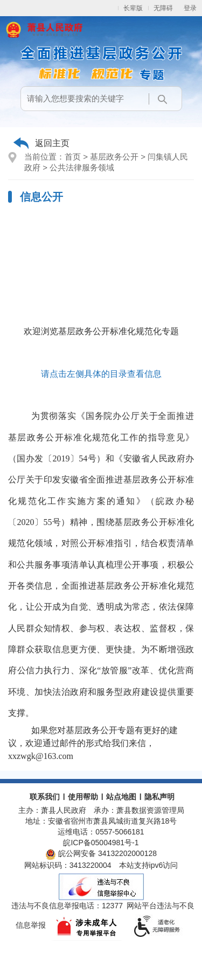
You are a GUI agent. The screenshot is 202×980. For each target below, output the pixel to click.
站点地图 (121, 797)
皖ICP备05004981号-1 (101, 843)
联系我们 (45, 797)
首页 (73, 157)
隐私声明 (159, 797)
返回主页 (52, 143)
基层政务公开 (114, 157)
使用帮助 (83, 797)
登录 (190, 8)
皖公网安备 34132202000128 (101, 853)
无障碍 (163, 8)
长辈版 (133, 8)
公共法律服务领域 (82, 167)
